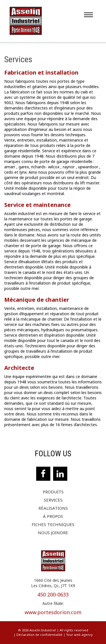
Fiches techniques (53, 525)
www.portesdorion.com (53, 612)
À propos (53, 516)
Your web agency (79, 635)
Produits (53, 492)
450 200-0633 (53, 594)
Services (53, 500)
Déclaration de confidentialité (39, 635)
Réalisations (53, 508)
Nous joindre (53, 533)
